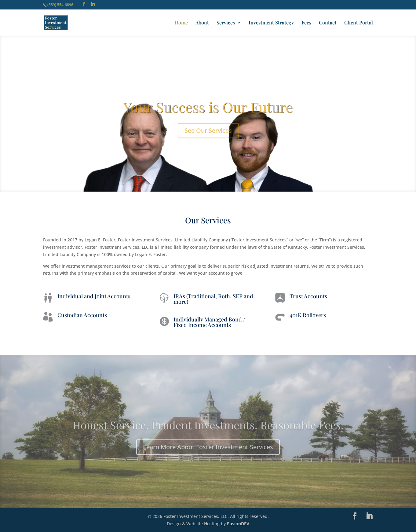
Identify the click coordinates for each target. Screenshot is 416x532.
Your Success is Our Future (208, 115)
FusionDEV (238, 524)
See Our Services (208, 138)
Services (226, 23)
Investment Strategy (271, 23)
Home (181, 23)
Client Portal (359, 23)
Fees (306, 23)
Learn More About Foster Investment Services (208, 455)
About (202, 23)
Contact (328, 23)
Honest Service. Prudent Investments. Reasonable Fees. (208, 433)
